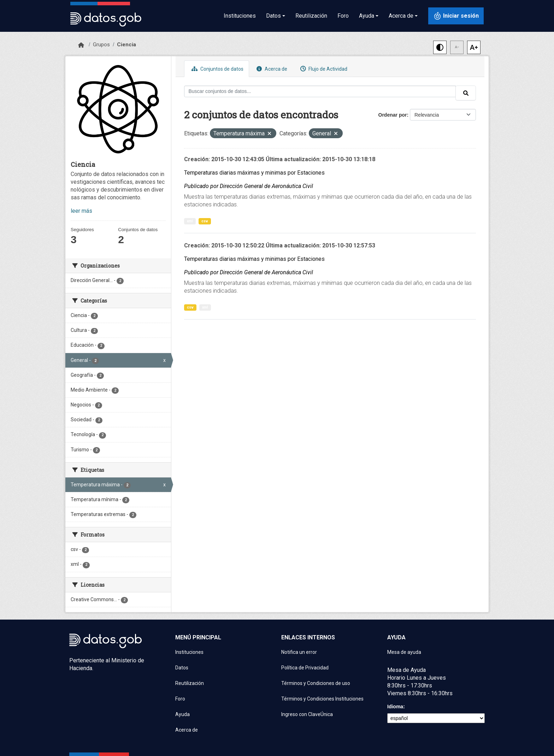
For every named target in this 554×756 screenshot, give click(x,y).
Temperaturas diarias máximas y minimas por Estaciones (254, 173)
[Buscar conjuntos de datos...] (320, 91)
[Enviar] (466, 93)
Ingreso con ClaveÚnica (307, 714)
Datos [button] (273, 16)
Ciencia (126, 45)
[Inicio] (81, 45)
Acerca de (271, 69)
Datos (182, 668)
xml (190, 221)
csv (205, 221)
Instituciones (240, 16)
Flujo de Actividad (323, 69)
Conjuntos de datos (217, 69)
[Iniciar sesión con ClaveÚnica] (456, 16)
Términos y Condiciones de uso (316, 683)
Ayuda (182, 714)
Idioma (395, 707)
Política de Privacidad (305, 668)
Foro (343, 16)
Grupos (101, 45)
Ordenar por (393, 115)
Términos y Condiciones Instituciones (322, 699)
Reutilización (311, 16)
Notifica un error (299, 652)
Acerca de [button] (401, 16)
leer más (81, 211)
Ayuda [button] (367, 16)
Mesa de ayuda (404, 652)
